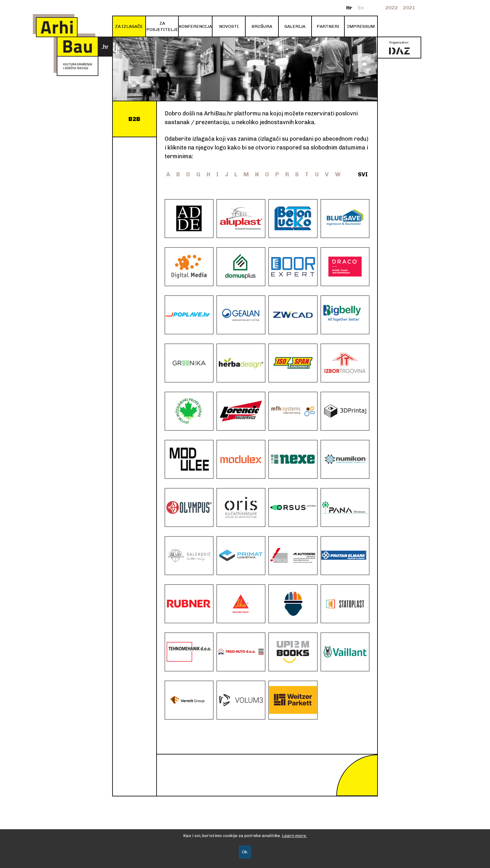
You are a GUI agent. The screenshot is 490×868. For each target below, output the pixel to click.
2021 (409, 8)
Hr (349, 8)
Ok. (245, 852)
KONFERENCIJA (195, 26)
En (361, 8)
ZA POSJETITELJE (162, 26)
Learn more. (294, 836)
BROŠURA (262, 26)
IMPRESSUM (361, 26)
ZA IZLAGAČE (129, 26)
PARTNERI (328, 26)
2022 (392, 8)
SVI (363, 174)
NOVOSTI (229, 26)
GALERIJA (295, 26)
